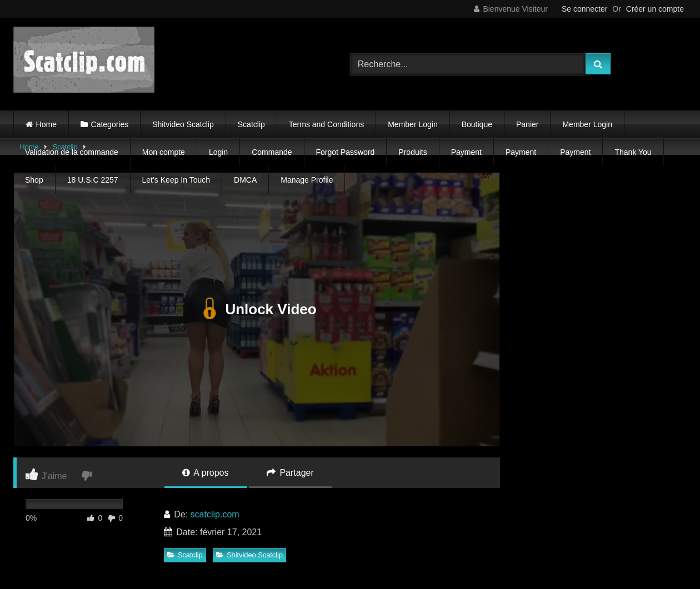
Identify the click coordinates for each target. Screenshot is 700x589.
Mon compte (164, 152)
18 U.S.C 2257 (93, 180)
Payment (466, 152)
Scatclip (251, 124)
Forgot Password (346, 152)
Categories (110, 124)
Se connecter (585, 9)
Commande (272, 152)
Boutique (477, 124)
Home (46, 124)
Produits (412, 152)
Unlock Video (256, 309)
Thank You (633, 152)
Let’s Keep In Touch (176, 180)
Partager (290, 473)
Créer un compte (655, 9)
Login (218, 152)
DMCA (245, 180)
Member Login (413, 124)
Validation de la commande (72, 152)
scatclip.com (215, 514)
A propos (206, 473)
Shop (34, 180)
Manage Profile (307, 180)
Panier (527, 124)
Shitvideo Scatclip (183, 124)
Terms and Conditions (326, 124)
